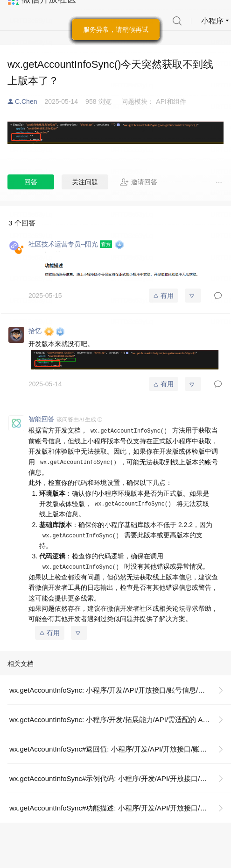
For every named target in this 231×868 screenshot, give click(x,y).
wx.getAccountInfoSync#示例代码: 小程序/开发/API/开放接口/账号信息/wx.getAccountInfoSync (120, 778)
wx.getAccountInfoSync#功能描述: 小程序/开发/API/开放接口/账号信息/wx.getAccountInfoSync (120, 808)
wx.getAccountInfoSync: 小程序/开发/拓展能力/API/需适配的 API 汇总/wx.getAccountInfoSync (120, 720)
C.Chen (26, 101)
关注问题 (85, 182)
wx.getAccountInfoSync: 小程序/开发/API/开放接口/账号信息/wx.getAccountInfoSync (120, 690)
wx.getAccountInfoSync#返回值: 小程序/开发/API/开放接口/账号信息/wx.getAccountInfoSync (120, 749)
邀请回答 (138, 182)
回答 (31, 182)
